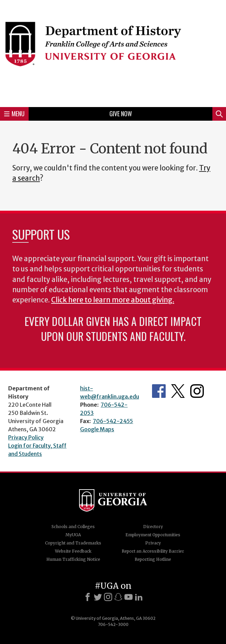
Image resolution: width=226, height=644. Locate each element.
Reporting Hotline (153, 559)
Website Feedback (73, 551)
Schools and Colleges (73, 527)
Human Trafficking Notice (73, 559)
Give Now (121, 114)
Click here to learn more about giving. (113, 300)
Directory (153, 527)
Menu (14, 114)
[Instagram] (108, 597)
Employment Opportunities (153, 535)
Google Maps (97, 429)
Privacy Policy (26, 437)
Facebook (159, 391)
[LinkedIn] (139, 597)
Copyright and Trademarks (73, 543)
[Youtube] (129, 597)
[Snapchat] (118, 597)
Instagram (197, 391)
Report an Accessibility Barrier (153, 551)
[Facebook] (88, 597)
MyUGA (73, 535)
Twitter (178, 391)
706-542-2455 (113, 421)
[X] (98, 597)
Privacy (153, 543)
